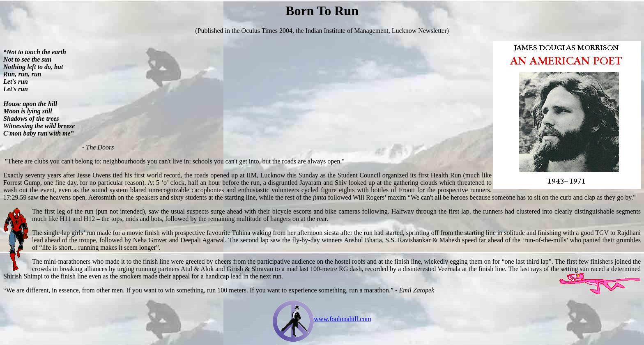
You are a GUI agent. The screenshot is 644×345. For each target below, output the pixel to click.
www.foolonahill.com (342, 319)
